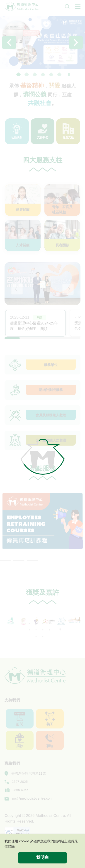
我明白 (42, 857)
